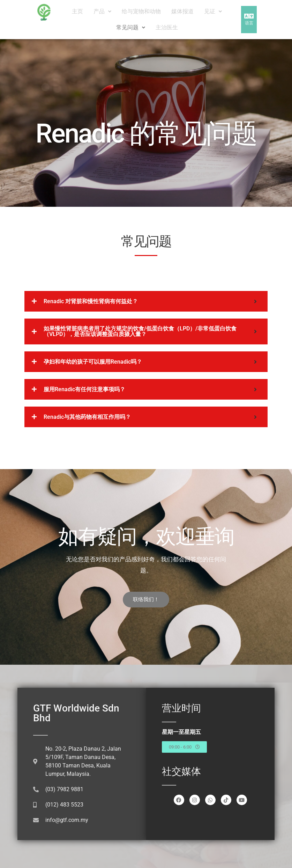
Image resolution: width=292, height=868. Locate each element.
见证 (213, 11)
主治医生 (167, 27)
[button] (102, 12)
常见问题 (131, 27)
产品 (102, 11)
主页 (77, 11)
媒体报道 (182, 11)
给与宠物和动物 (141, 11)
